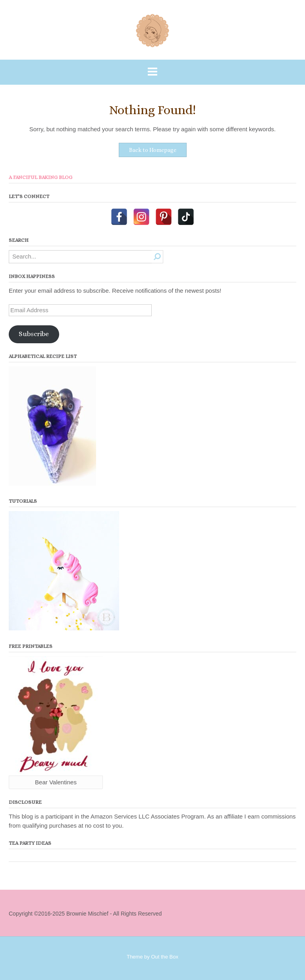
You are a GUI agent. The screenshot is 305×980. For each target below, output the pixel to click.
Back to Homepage (153, 150)
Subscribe (34, 334)
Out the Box (165, 957)
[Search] (157, 257)
